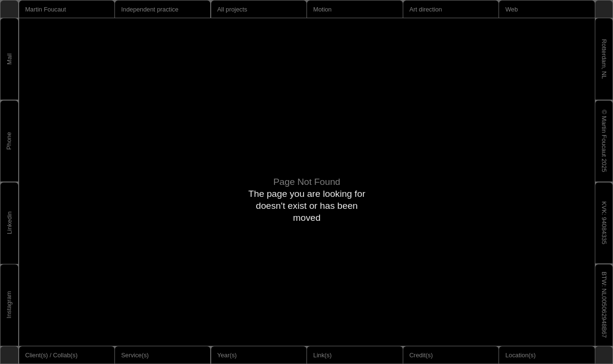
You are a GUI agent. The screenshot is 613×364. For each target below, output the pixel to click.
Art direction (426, 9)
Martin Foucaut (45, 9)
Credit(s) (421, 355)
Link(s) (322, 355)
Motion (322, 9)
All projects (233, 9)
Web (511, 9)
